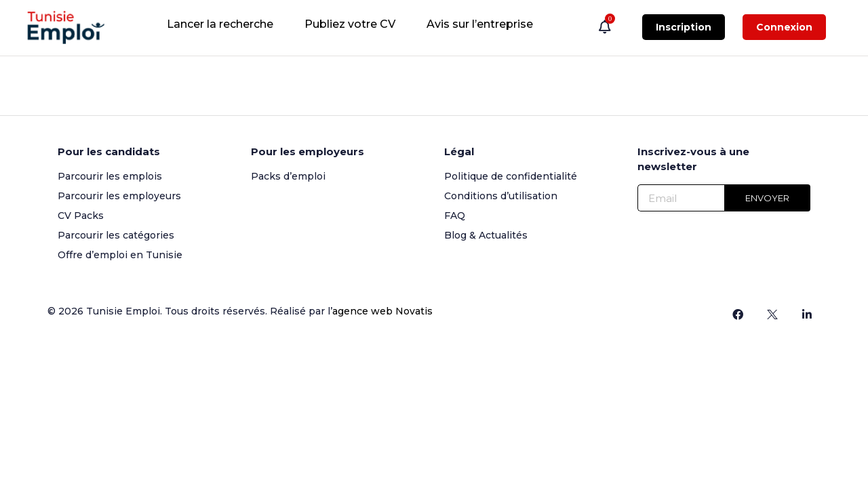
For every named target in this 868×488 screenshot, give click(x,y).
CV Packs (81, 216)
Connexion (784, 27)
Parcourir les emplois (110, 176)
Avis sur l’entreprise (480, 24)
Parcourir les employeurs (119, 196)
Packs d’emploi (288, 176)
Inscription (684, 27)
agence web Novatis (382, 311)
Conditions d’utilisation (501, 196)
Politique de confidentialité (511, 176)
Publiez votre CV (350, 24)
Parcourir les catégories (116, 235)
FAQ (455, 216)
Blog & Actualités (486, 235)
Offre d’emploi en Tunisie (120, 255)
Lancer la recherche (220, 24)
